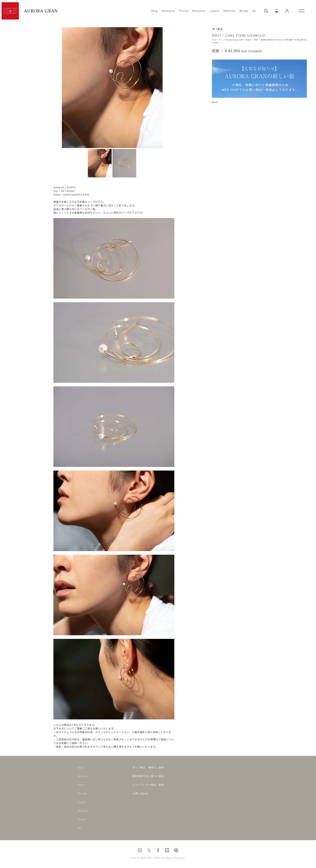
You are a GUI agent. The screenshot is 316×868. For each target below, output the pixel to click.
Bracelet (199, 11)
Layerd (214, 11)
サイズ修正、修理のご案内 (148, 768)
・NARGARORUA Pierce (271, 40)
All (254, 11)
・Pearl (247, 40)
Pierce (184, 11)
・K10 (255, 40)
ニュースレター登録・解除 (148, 785)
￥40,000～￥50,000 (294, 40)
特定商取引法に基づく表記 (148, 776)
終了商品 (218, 29)
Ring (155, 11)
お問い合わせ (140, 794)
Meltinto (230, 11)
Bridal (244, 11)
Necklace (168, 11)
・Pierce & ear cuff (233, 40)
